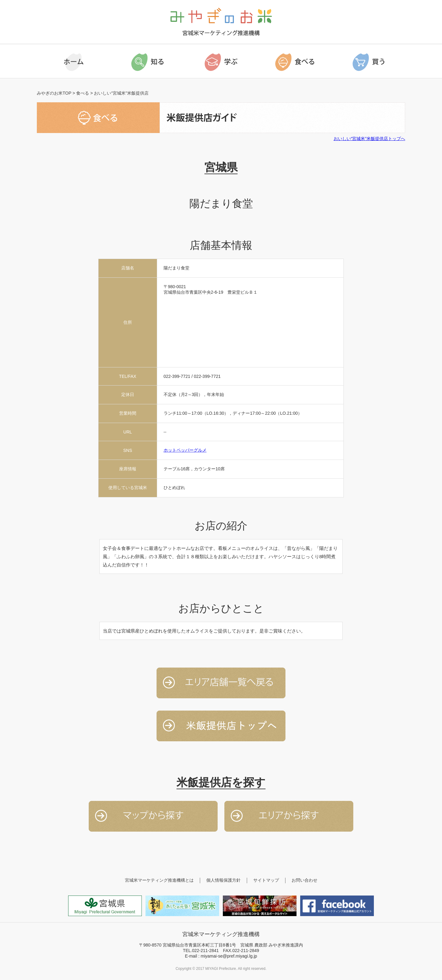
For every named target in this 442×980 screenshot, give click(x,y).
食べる (83, 93)
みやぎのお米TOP (54, 93)
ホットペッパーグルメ (185, 450)
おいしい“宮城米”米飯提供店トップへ (369, 139)
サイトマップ (266, 880)
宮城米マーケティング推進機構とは (159, 880)
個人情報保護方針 (223, 880)
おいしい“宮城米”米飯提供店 (121, 93)
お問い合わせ (304, 880)
